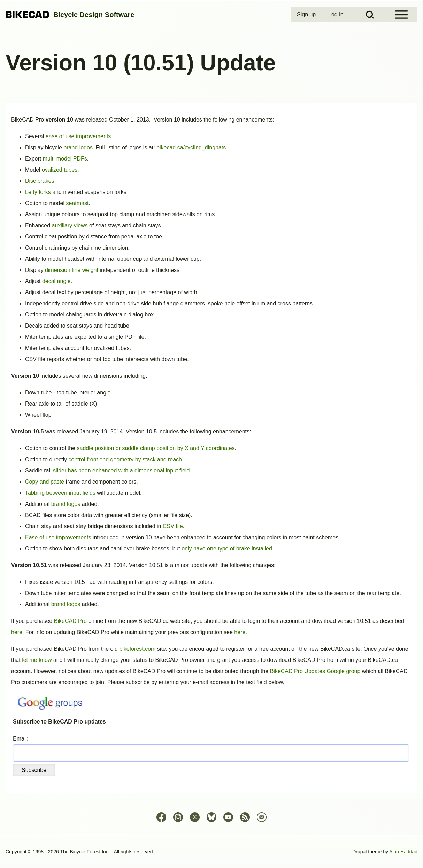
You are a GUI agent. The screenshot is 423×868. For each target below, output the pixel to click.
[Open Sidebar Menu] (401, 15)
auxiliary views (70, 225)
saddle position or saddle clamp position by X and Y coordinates (156, 448)
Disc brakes (40, 181)
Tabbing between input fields (60, 493)
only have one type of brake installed (227, 549)
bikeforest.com (137, 649)
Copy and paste (45, 482)
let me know (37, 660)
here (17, 632)
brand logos (78, 147)
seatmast (77, 203)
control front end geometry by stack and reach (125, 459)
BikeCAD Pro (70, 621)
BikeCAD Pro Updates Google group (315, 671)
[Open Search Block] (370, 15)
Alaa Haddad (403, 852)
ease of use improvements (78, 136)
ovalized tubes (60, 170)
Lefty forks (38, 192)
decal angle (56, 281)
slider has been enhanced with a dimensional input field (121, 471)
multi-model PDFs (65, 159)
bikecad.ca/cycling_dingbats (191, 147)
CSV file (173, 526)
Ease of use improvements (58, 537)
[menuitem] (307, 15)
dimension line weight (72, 270)
